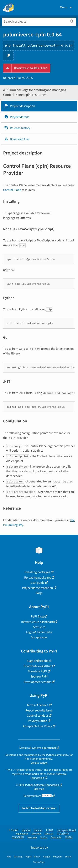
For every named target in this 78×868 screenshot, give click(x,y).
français (38, 830)
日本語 (50, 830)
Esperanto (56, 837)
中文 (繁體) (18, 837)
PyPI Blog (37, 616)
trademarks (32, 774)
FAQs (39, 593)
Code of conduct (37, 716)
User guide (37, 583)
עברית (44, 837)
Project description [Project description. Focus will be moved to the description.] (20, 106)
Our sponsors (39, 637)
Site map (39, 789)
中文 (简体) (63, 834)
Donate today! (39, 763)
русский (32, 837)
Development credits (37, 682)
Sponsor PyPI (39, 676)
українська (22, 834)
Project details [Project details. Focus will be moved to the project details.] (17, 117)
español (26, 830)
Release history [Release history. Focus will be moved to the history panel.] (17, 128)
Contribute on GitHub (37, 666)
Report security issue (39, 710)
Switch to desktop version (39, 808)
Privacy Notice (37, 721)
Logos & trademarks (39, 632)
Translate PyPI (37, 671)
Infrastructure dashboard (37, 622)
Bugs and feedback (39, 661)
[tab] (39, 106)
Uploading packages (37, 577)
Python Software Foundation (48, 776)
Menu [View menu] (66, 7)
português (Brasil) (66, 830)
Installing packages (37, 572)
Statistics (39, 627)
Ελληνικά (36, 834)
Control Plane (12, 190)
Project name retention (37, 588)
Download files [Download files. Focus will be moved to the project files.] (17, 139)
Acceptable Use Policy (37, 726)
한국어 (69, 837)
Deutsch (49, 834)
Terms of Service (37, 705)
